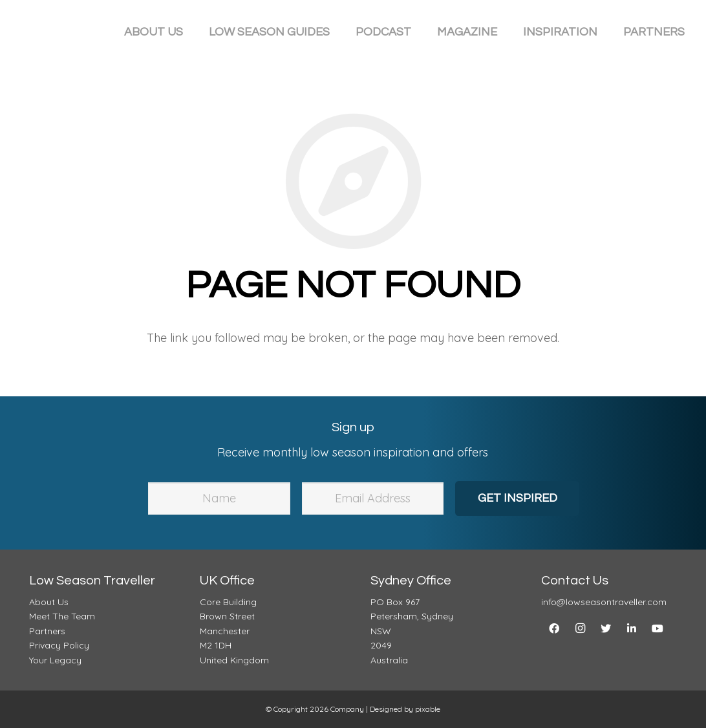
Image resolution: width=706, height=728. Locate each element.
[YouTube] (658, 628)
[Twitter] (606, 628)
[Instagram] (580, 628)
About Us (49, 602)
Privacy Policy (59, 645)
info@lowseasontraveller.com (604, 602)
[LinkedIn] (632, 628)
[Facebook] (554, 628)
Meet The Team (62, 616)
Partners (47, 631)
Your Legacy (55, 660)
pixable (428, 709)
